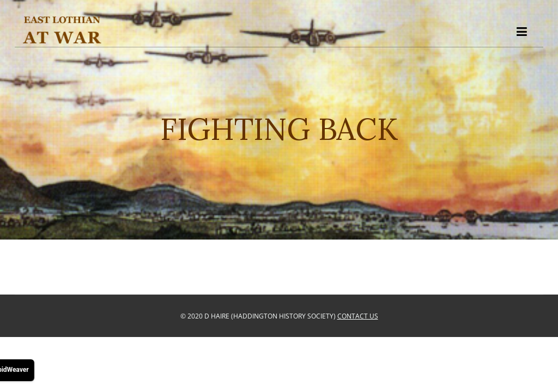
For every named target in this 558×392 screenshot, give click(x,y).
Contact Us (358, 316)
